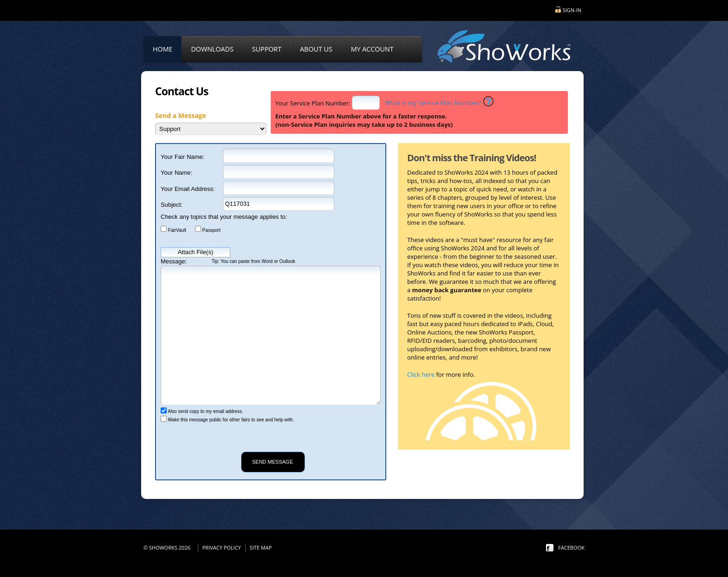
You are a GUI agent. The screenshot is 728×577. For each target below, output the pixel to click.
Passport (211, 230)
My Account (372, 49)
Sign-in (572, 10)
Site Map (261, 547)
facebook (571, 547)
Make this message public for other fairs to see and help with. (230, 420)
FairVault (176, 230)
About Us (316, 49)
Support (267, 49)
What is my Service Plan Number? (433, 103)
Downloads (212, 49)
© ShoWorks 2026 (168, 547)
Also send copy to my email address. (205, 411)
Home (162, 49)
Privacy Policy (222, 547)
